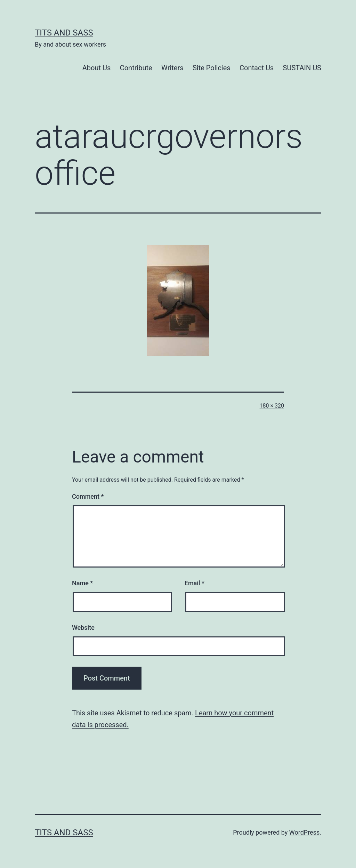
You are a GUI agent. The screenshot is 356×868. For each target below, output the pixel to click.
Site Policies (212, 68)
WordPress (304, 832)
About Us (97, 68)
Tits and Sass (64, 33)
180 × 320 (272, 406)
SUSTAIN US (302, 68)
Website (83, 628)
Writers (172, 68)
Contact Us (257, 68)
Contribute (136, 68)
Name (82, 583)
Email (195, 583)
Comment (88, 496)
